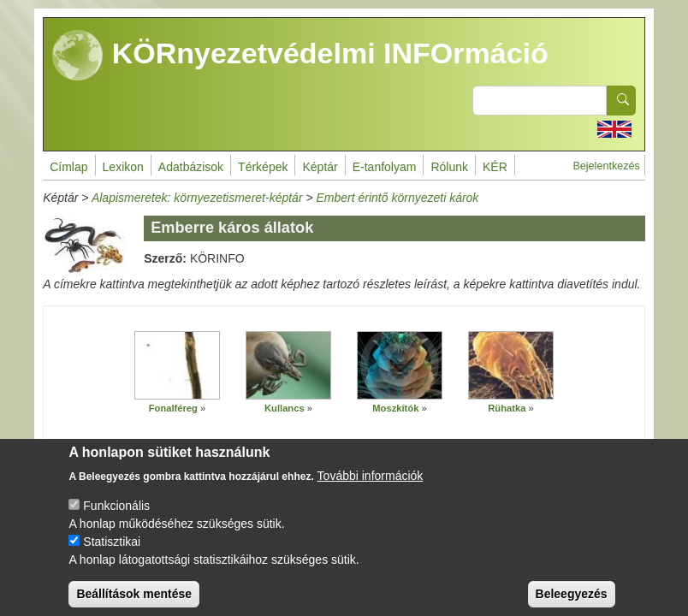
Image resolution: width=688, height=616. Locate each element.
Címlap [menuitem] (68, 167)
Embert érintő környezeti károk (398, 198)
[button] (177, 366)
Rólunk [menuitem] (449, 167)
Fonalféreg (173, 408)
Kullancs (285, 408)
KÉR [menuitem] (495, 167)
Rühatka (507, 408)
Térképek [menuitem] (263, 167)
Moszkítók (395, 408)
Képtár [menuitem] (320, 167)
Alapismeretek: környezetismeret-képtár (197, 198)
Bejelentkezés (606, 166)
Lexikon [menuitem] (123, 167)
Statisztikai (112, 554)
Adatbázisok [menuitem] (191, 167)
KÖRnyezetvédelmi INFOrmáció (300, 56)
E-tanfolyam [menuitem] (385, 167)
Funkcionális (116, 518)
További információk (371, 489)
